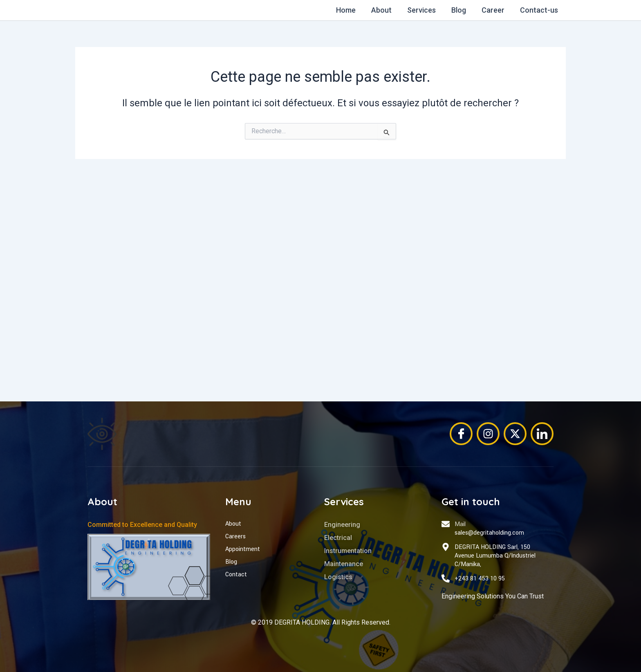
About (385, 10)
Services (424, 10)
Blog (461, 10)
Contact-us (539, 10)
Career (494, 10)
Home (350, 10)
